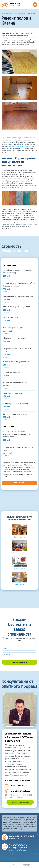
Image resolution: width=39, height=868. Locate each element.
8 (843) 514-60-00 (18, 848)
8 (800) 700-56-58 (18, 845)
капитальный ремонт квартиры (20, 146)
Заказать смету (20, 483)
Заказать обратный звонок (17, 850)
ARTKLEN (26, 866)
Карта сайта (27, 864)
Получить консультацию (20, 802)
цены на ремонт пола (19, 211)
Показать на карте (15, 838)
